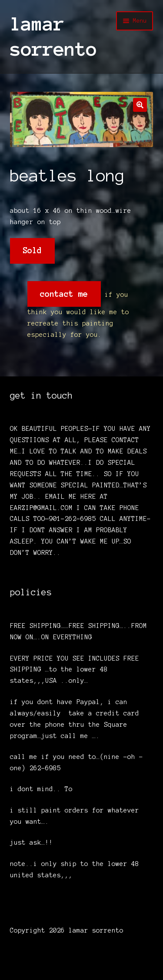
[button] (140, 105)
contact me (64, 294)
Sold (32, 250)
